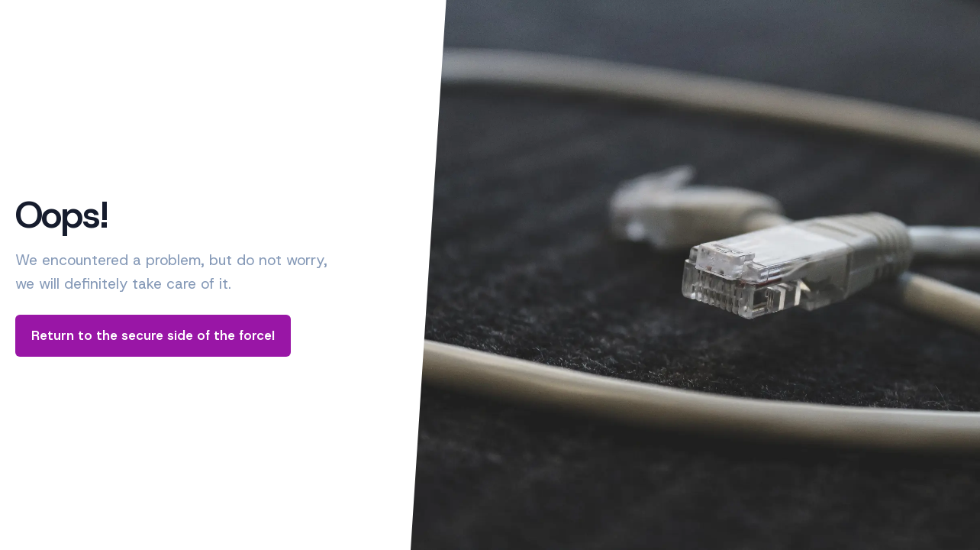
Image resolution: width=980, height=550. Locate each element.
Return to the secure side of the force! (153, 335)
